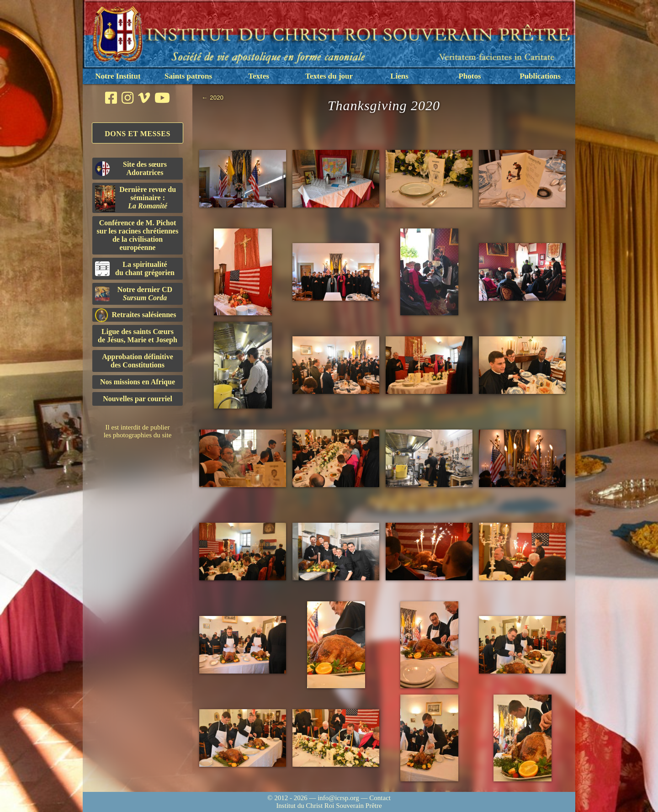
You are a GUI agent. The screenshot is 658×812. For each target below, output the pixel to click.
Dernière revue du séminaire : (135, 199)
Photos (470, 76)
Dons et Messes (138, 134)
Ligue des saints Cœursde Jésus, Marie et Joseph (138, 336)
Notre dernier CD (134, 294)
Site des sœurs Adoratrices (131, 168)
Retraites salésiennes (135, 315)
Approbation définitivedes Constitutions (138, 361)
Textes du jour (329, 76)
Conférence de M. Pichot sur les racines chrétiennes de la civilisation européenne (138, 235)
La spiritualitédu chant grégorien (135, 268)
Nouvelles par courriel (138, 399)
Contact (380, 798)
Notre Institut (118, 76)
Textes (259, 76)
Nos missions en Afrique (138, 382)
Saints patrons (188, 76)
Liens (399, 76)
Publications (540, 76)
